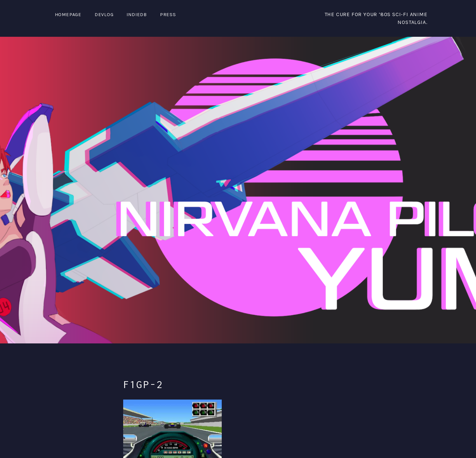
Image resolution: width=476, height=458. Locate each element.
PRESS (168, 15)
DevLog (104, 15)
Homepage (68, 15)
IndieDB (137, 15)
